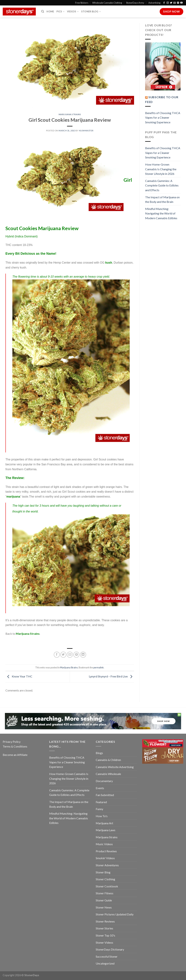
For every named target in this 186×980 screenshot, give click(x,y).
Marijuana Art (104, 823)
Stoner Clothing (105, 879)
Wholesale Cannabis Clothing (107, 3)
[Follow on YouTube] (181, 3)
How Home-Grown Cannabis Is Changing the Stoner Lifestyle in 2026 (161, 169)
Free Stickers (82, 3)
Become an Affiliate (15, 755)
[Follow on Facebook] (164, 3)
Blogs (99, 753)
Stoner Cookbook (107, 886)
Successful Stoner (107, 956)
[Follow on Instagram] (168, 3)
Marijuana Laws (106, 830)
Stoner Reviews (105, 921)
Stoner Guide (104, 900)
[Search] (43, 11)
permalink (99, 667)
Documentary (104, 781)
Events (100, 788)
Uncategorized (105, 963)
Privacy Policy (12, 742)
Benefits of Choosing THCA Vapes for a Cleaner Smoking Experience (163, 118)
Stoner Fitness (105, 893)
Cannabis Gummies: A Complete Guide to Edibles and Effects (162, 185)
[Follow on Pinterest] (178, 3)
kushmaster (86, 131)
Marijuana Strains (70, 114)
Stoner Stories (104, 928)
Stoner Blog (91, 12)
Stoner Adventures (107, 865)
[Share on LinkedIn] (83, 655)
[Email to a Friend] (70, 655)
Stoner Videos (104, 942)
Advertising (154, 3)
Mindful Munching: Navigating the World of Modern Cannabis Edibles (161, 213)
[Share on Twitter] (63, 655)
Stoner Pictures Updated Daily (115, 914)
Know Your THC (19, 676)
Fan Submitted (105, 795)
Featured (101, 802)
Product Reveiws (106, 851)
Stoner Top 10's (105, 935)
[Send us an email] (175, 3)
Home (50, 11)
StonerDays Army (135, 3)
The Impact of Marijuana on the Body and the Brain (162, 199)
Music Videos (104, 844)
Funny (99, 809)
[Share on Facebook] (57, 655)
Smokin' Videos (105, 858)
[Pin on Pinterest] (76, 655)
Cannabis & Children (108, 760)
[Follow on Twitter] (171, 3)
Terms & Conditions (15, 746)
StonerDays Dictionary (110, 949)
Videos (73, 12)
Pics (60, 12)
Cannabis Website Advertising (115, 767)
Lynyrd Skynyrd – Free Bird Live (111, 676)
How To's (102, 816)
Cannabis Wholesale (108, 774)
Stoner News (104, 907)
